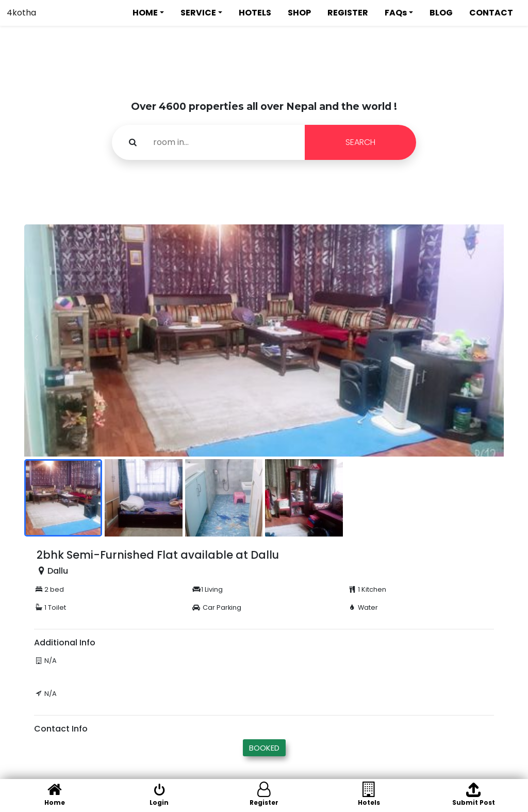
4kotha (21, 13)
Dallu (58, 571)
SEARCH (360, 142)
